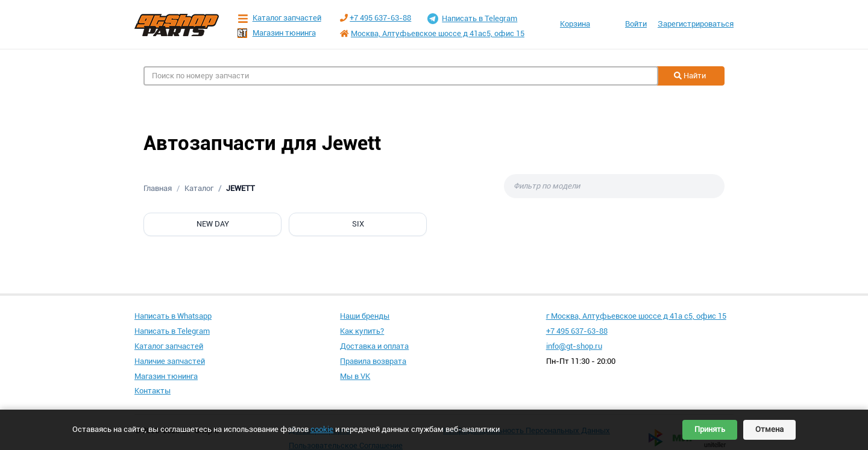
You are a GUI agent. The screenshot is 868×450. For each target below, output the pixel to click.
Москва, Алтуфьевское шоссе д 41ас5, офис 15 (438, 33)
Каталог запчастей (279, 18)
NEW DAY (213, 224)
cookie (322, 429)
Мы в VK (355, 376)
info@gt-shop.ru (574, 346)
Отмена (769, 429)
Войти (636, 24)
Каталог (199, 188)
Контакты (153, 391)
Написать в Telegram (472, 19)
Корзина (575, 24)
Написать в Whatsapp (173, 316)
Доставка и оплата (374, 346)
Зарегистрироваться (696, 24)
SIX (358, 224)
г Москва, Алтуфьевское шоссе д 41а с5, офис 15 (636, 316)
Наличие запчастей (170, 361)
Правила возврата (373, 361)
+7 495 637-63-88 (380, 18)
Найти (690, 76)
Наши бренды (365, 316)
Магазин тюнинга (277, 33)
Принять (710, 429)
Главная (158, 188)
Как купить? (362, 331)
